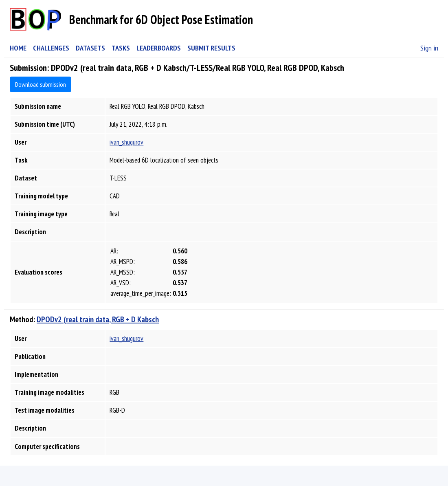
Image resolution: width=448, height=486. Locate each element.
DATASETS (90, 48)
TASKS (121, 48)
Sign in (429, 48)
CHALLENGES (51, 48)
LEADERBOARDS (159, 48)
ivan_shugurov (126, 142)
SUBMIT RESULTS (211, 48)
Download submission (41, 84)
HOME (18, 48)
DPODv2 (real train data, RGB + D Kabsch (98, 319)
